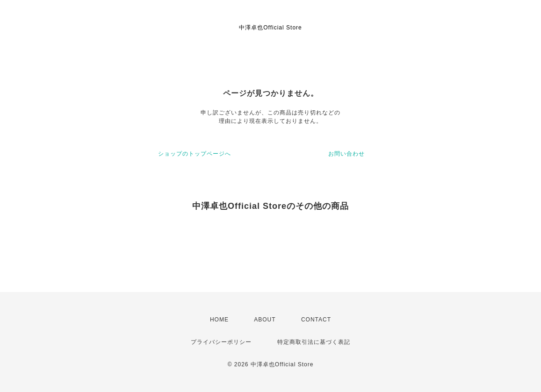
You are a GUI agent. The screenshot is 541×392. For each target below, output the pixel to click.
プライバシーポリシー (221, 342)
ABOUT (265, 320)
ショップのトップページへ (195, 154)
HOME (219, 320)
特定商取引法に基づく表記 (314, 342)
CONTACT (316, 320)
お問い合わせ (346, 154)
